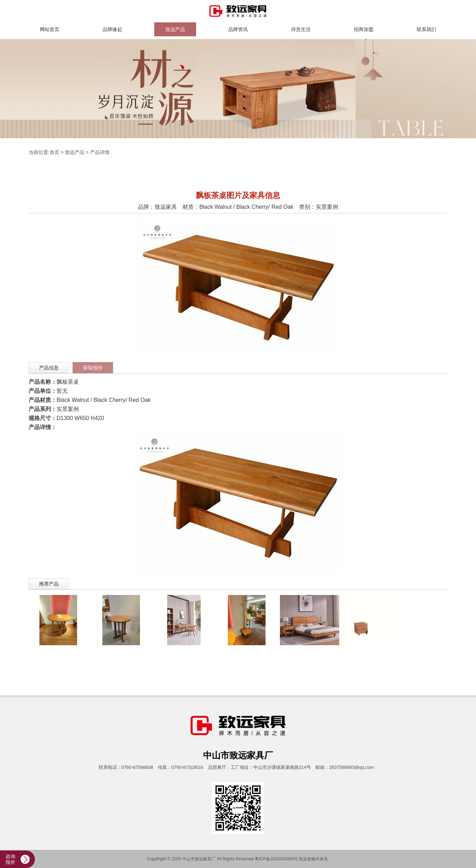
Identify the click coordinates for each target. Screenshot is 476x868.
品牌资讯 (238, 29)
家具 (324, 859)
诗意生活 (301, 29)
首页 (54, 152)
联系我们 (426, 29)
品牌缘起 (112, 29)
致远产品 (175, 29)
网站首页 (50, 29)
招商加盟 (364, 29)
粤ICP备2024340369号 (276, 859)
